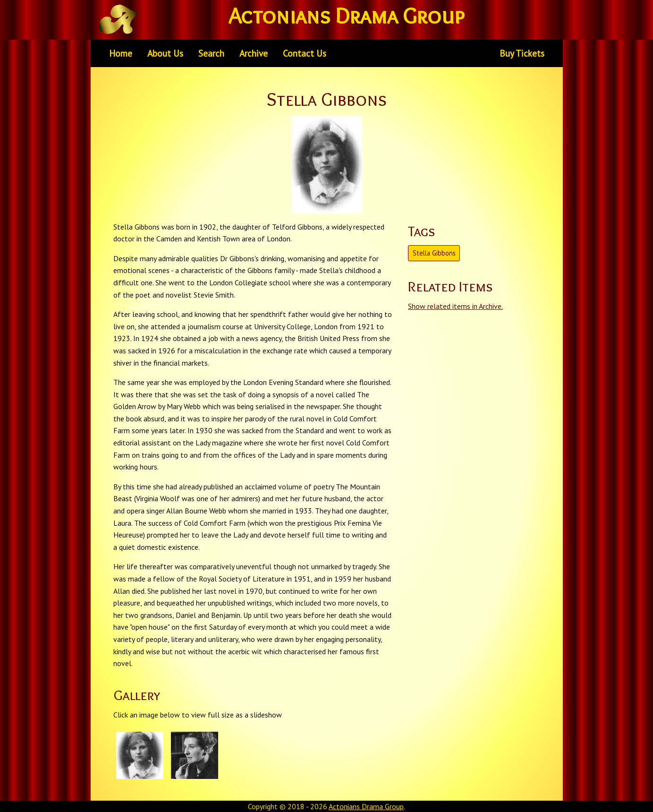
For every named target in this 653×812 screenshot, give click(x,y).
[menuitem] (121, 53)
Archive (254, 53)
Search (211, 53)
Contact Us (305, 53)
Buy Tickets (522, 53)
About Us (165, 53)
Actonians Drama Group (366, 806)
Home (121, 53)
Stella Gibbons (434, 253)
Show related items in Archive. (455, 306)
